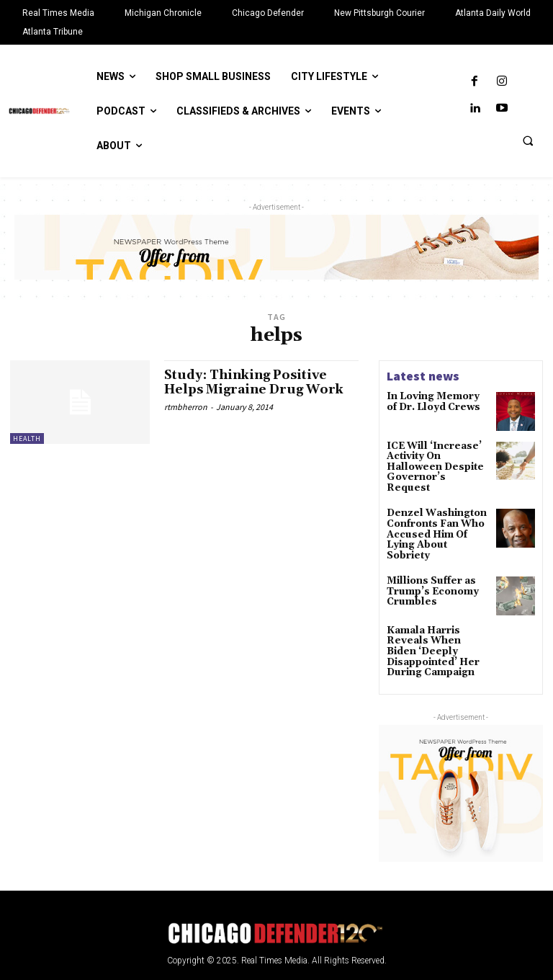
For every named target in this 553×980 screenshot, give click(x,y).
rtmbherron (186, 407)
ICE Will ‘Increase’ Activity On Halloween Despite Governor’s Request (438, 461)
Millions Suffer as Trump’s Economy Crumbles (430, 562)
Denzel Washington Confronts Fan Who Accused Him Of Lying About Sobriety (438, 513)
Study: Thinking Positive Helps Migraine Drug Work (259, 382)
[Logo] (276, 890)
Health (27, 438)
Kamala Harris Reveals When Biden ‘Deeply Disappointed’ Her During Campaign (438, 616)
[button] (528, 141)
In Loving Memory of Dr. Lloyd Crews (436, 401)
